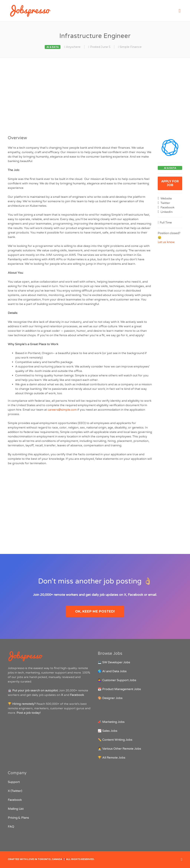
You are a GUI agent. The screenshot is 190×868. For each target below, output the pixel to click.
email (152, 595)
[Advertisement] (95, 96)
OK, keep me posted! (95, 611)
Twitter (165, 203)
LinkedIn (166, 212)
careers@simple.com (62, 410)
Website (166, 199)
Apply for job (170, 183)
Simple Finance (131, 47)
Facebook (167, 207)
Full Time (166, 223)
